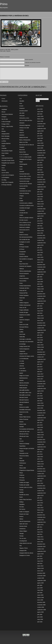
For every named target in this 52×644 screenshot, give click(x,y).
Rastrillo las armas (24, 495)
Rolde (3, 156)
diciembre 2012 (41, 486)
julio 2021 (40, 248)
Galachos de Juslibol (25, 315)
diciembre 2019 (41, 294)
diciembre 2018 (41, 323)
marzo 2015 (40, 432)
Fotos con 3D (23, 308)
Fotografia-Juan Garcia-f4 (8, 163)
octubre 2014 (41, 444)
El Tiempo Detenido (6, 185)
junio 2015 (40, 425)
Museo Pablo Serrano (25, 417)
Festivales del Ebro (24, 288)
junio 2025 (40, 136)
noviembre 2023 (41, 182)
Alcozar (3, 112)
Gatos (21, 322)
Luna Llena (22, 368)
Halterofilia (22, 337)
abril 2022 (40, 226)
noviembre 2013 (41, 471)
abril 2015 (40, 430)
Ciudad (21, 201)
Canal (21, 169)
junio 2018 (40, 338)
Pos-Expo (22, 478)
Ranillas (21, 492)
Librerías (22, 366)
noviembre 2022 (41, 209)
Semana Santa (23, 526)
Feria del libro (23, 281)
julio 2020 (40, 277)
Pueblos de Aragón (24, 482)
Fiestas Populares (24, 295)
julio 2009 (40, 585)
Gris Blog (4, 180)
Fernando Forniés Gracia (8, 160)
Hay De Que (5, 119)
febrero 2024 (41, 175)
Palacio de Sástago (24, 444)
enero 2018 (40, 350)
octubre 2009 (41, 578)
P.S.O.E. (22, 441)
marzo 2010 (40, 566)
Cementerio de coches (25, 191)
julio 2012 (40, 498)
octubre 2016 (41, 386)
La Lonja (22, 361)
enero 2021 (40, 262)
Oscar (3, 168)
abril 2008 (40, 622)
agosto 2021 (40, 245)
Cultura (21, 215)
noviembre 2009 (41, 576)
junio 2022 (40, 221)
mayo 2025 (40, 138)
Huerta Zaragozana (24, 349)
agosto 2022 (40, 216)
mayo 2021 (40, 252)
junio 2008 (40, 617)
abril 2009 (40, 593)
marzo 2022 (40, 228)
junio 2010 (40, 559)
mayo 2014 (40, 457)
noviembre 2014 (41, 442)
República (22, 504)
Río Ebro (22, 507)
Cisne (21, 198)
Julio (3, 129)
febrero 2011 (41, 539)
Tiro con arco (23, 538)
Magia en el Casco (24, 376)
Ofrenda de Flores (24, 434)
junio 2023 (40, 194)
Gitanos (21, 329)
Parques (22, 451)
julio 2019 (40, 306)
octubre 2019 (41, 299)
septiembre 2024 (42, 158)
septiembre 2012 (42, 493)
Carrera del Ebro (24, 186)
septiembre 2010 (42, 551)
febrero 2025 (41, 146)
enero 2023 (40, 206)
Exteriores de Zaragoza (25, 266)
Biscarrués (22, 150)
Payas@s (22, 461)
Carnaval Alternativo (24, 174)
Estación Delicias (24, 257)
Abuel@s (22, 101)
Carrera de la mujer (24, 181)
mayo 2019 (40, 311)
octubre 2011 (41, 520)
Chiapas (21, 196)
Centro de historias (24, 193)
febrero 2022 (41, 231)
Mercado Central (24, 397)
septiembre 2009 (42, 580)
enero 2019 (40, 321)
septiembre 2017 (42, 359)
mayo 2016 (40, 398)
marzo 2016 (40, 403)
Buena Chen (23, 152)
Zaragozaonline (5, 134)
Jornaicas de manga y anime (27, 356)
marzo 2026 (40, 116)
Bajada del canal (24, 137)
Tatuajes (22, 534)
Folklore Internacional (25, 305)
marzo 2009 (40, 595)
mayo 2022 (40, 223)
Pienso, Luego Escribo (7, 126)
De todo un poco (24, 220)
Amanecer (22, 108)
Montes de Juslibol (24, 407)
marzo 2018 (40, 345)
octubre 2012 (41, 491)
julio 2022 (40, 218)
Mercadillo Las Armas (25, 395)
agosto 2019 (40, 303)
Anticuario (22, 116)
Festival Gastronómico (25, 286)
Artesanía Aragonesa (25, 125)
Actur (21, 103)
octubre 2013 (41, 474)
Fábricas (22, 269)
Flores (21, 300)
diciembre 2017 (41, 352)
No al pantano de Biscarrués (27, 429)
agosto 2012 (40, 495)
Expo (21, 261)
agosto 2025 (40, 131)
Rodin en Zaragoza (24, 512)
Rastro (21, 497)
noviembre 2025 (41, 124)
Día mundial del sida (25, 240)
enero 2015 (40, 437)
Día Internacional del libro (26, 237)
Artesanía (22, 123)
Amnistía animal (23, 111)
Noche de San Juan (24, 431)
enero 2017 (40, 379)
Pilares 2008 (23, 468)
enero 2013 (40, 483)
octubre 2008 (41, 607)
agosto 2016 (40, 391)
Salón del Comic (24, 524)
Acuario (21, 106)
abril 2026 (40, 114)
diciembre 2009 (41, 573)
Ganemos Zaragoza (24, 320)
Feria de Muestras (24, 278)
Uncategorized (23, 541)
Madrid (21, 373)
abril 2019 (40, 313)
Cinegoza (4, 117)
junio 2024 (40, 165)
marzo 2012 (40, 508)
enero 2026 (40, 121)
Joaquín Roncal (23, 354)
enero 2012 (40, 512)
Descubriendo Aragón (7, 151)
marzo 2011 (40, 537)
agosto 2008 (40, 612)
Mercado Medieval (24, 402)
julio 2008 (40, 615)
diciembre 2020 (41, 265)
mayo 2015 (40, 427)
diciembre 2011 (41, 515)
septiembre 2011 (42, 522)
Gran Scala (22, 334)
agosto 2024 (40, 160)
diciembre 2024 (41, 150)
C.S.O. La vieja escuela (25, 157)
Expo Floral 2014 (24, 264)
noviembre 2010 (41, 546)
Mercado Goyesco (24, 400)
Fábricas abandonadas (25, 271)
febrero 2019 (41, 318)
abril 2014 (40, 459)
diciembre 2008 (41, 602)
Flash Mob (22, 298)
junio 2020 (40, 279)
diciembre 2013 (41, 469)
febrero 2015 (41, 435)
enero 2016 (40, 408)
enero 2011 (40, 542)
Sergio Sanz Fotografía (7, 182)
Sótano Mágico (23, 531)
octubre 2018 (41, 328)
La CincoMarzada (24, 359)
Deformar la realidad (25, 227)
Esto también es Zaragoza (26, 259)
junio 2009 (40, 588)
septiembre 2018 (42, 330)
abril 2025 (40, 141)
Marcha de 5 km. (24, 385)
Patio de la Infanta (24, 456)
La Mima (4, 141)
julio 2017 (40, 364)
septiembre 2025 (42, 129)
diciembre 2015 (41, 410)
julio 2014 (40, 452)
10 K (21, 99)
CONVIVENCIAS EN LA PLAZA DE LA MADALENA (22, 87)
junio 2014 (40, 454)
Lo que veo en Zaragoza (8, 175)
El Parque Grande (24, 247)
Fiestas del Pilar (23, 293)
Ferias (21, 283)
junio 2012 (40, 500)
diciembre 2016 (41, 381)
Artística (21, 130)
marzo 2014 (40, 461)
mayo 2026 (40, 112)
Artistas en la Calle (24, 128)
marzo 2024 (40, 172)
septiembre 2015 (42, 418)
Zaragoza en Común (25, 555)
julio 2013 (40, 481)
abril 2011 (40, 534)
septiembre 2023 (42, 187)
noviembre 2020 (41, 267)
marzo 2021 (40, 257)
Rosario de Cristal (24, 514)
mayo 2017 (40, 369)
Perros (21, 465)
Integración (22, 351)
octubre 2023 (41, 184)
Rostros (21, 517)
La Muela (22, 363)
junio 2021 (40, 250)
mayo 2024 (40, 167)
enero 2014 (40, 466)
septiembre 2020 (42, 272)
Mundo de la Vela (24, 412)
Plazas (21, 473)
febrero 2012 (41, 510)
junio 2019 (40, 308)
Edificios (22, 244)
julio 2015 (40, 423)
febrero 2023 (41, 204)
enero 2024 (40, 177)
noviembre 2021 (41, 238)
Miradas (4, 131)
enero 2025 (40, 148)
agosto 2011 (40, 525)
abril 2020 (40, 284)
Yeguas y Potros (24, 548)
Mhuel (21, 405)
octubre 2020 (41, 269)
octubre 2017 (41, 357)
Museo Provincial (24, 419)
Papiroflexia (22, 446)
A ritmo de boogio (6, 122)
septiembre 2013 (42, 476)
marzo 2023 (40, 201)
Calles (21, 167)
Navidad (21, 427)
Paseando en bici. (24, 453)
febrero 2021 (41, 260)
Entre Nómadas (5, 136)
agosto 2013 (40, 478)
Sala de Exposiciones (25, 521)
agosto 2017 (40, 362)
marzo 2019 (40, 316)
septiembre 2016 (42, 389)
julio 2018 (40, 335)
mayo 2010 (40, 561)
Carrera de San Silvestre (26, 184)
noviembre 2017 (41, 355)
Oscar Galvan (5, 153)
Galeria (21, 317)
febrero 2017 (41, 376)
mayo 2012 (40, 503)
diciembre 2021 (41, 235)
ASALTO (22, 133)
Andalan (4, 165)
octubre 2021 (41, 240)
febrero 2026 (41, 119)
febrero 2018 (41, 347)
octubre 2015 (41, 415)
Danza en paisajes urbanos (26, 218)
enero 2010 (40, 571)
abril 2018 (40, 342)
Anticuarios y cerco (24, 118)
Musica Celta (23, 424)
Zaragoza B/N (23, 551)
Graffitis (21, 332)
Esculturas (22, 254)
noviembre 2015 (41, 413)
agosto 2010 (40, 554)
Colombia (4, 148)
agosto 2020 (40, 274)
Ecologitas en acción (25, 242)
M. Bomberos (23, 371)
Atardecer (22, 135)
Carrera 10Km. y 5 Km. (25, 176)
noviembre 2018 (41, 325)
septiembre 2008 (42, 610)
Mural (21, 414)
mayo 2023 (40, 197)
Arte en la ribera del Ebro (26, 120)
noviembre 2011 (41, 517)
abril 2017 (40, 372)
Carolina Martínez (6, 143)
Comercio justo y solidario (26, 203)
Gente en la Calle (24, 325)
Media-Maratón (23, 388)
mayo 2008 (40, 619)
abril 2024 (40, 170)
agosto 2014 (40, 449)
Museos (21, 422)
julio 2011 (40, 527)
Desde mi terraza (24, 235)
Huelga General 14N (25, 346)
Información (5, 101)
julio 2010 (40, 556)
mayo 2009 (40, 590)
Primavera (22, 480)
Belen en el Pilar (24, 142)
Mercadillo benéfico (24, 390)
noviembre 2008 (41, 605)
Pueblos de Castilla (24, 485)
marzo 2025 (40, 143)
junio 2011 (40, 529)
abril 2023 (40, 199)
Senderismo (22, 529)
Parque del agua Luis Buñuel (27, 448)
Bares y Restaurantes (25, 140)
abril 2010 (40, 563)
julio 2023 (40, 192)
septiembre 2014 (42, 447)
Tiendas (21, 536)
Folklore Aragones (24, 303)
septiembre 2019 (42, 301)
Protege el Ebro (5, 124)
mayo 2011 (40, 532)
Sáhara (21, 519)
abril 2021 (40, 255)
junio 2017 (40, 367)
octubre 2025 (41, 126)
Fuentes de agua (24, 312)
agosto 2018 (40, 333)
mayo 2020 (40, 282)
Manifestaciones (24, 378)
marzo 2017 (40, 374)
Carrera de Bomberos (25, 179)
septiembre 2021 (42, 243)
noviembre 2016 (41, 384)
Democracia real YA (24, 230)
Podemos (22, 475)
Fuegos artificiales (24, 310)
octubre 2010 (41, 549)
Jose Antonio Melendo (7, 114)
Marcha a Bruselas (24, 383)
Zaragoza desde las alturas (26, 553)
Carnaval (22, 171)
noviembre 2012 (41, 488)
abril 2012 (40, 505)
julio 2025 (40, 133)
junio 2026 (40, 109)
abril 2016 (40, 401)
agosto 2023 (40, 189)
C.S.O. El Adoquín (24, 154)
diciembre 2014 (41, 440)
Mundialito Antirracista (25, 410)
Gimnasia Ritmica (24, 327)
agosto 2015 (40, 420)
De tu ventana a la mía (25, 222)
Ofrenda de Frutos (24, 436)
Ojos (21, 439)
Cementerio (22, 188)
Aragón (3, 146)
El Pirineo (22, 249)
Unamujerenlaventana (7, 158)
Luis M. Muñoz (5, 173)
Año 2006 (22, 113)
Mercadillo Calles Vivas (25, 393)
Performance (23, 463)
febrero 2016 (41, 406)
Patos (21, 458)
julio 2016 (40, 393)
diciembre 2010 (41, 544)
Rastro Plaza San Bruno (26, 500)
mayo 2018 (40, 340)
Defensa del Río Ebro (25, 225)
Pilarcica (4, 170)
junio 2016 (40, 396)
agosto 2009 (40, 583)
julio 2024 (40, 163)
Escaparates (23, 252)
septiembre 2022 (42, 214)
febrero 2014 (41, 464)
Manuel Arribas (5, 139)
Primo (4, 4)
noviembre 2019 (41, 296)
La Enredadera (5, 177)
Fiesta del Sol (23, 291)
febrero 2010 (41, 568)
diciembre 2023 (41, 180)
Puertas (21, 490)
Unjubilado (4, 109)
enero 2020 (40, 291)
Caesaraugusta (23, 164)
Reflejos (21, 502)
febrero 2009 (41, 598)
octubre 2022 (41, 211)
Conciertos (22, 210)
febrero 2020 (41, 289)
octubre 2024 (41, 155)
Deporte (8, 51)
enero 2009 (40, 600)
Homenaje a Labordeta (25, 339)
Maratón (21, 380)
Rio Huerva (22, 509)
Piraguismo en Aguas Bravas (27, 470)
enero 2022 (40, 233)
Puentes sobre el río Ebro (26, 487)
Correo (3, 99)
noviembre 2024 (41, 153)
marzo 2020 (40, 286)
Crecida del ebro (24, 213)
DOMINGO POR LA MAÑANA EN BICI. (14, 16)
